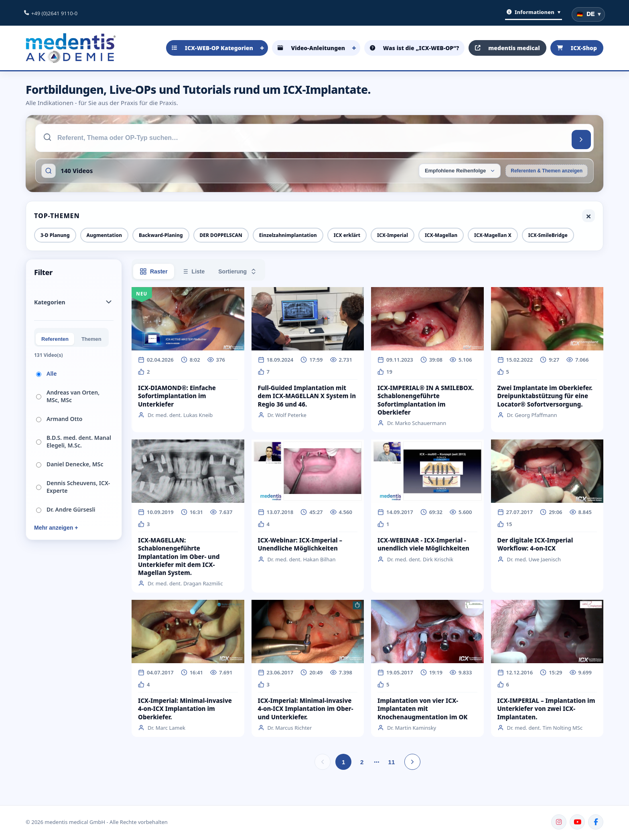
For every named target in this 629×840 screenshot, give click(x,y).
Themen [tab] (91, 339)
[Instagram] (559, 822)
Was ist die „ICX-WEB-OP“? (414, 48)
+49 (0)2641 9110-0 (54, 13)
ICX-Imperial (393, 235)
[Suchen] (581, 140)
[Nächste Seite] (412, 762)
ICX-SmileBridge (548, 235)
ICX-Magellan (441, 235)
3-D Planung (55, 235)
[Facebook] (596, 822)
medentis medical (507, 48)
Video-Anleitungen (311, 48)
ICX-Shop (577, 48)
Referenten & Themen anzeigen (547, 171)
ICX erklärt (347, 235)
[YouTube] (577, 822)
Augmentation (104, 235)
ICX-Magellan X (493, 235)
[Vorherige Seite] (323, 762)
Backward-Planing (161, 235)
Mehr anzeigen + (56, 528)
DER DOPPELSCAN (221, 235)
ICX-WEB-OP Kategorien (212, 48)
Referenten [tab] (55, 339)
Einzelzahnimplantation (288, 235)
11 (392, 762)
